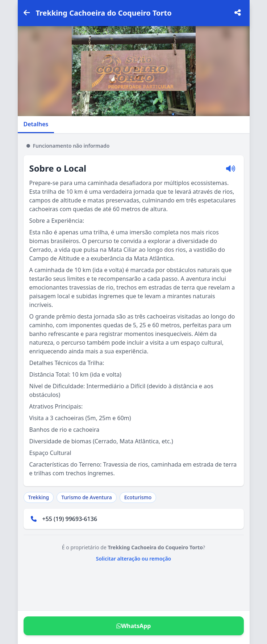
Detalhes (36, 124)
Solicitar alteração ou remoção (133, 559)
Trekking (39, 497)
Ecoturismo (138, 497)
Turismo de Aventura (86, 497)
